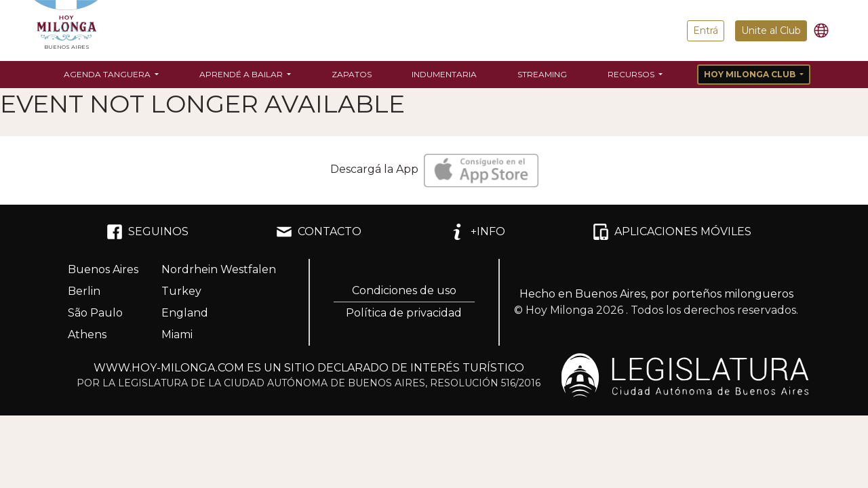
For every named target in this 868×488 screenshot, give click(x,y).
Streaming (542, 74)
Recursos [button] (632, 74)
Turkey (181, 291)
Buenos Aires (103, 269)
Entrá (706, 30)
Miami (177, 334)
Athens (87, 334)
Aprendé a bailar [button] (242, 74)
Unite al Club (771, 30)
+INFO (477, 232)
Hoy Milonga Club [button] (751, 74)
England (185, 313)
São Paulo (95, 313)
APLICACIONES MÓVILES (672, 232)
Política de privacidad (404, 313)
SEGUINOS (147, 232)
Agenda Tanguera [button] (108, 74)
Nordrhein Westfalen (219, 269)
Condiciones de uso (404, 290)
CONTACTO (319, 232)
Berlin (84, 291)
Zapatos (352, 74)
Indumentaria (444, 74)
